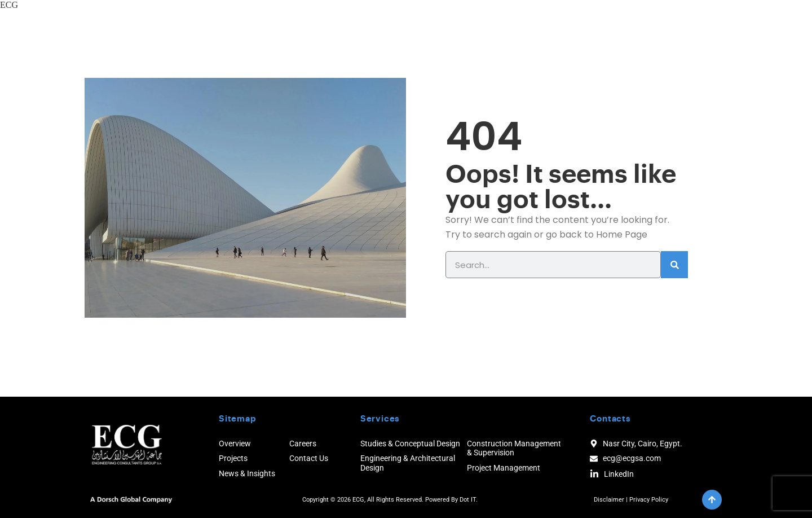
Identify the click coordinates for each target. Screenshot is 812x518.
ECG (9, 5)
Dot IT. (469, 500)
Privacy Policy (649, 500)
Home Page (622, 234)
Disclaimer (609, 500)
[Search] (674, 265)
